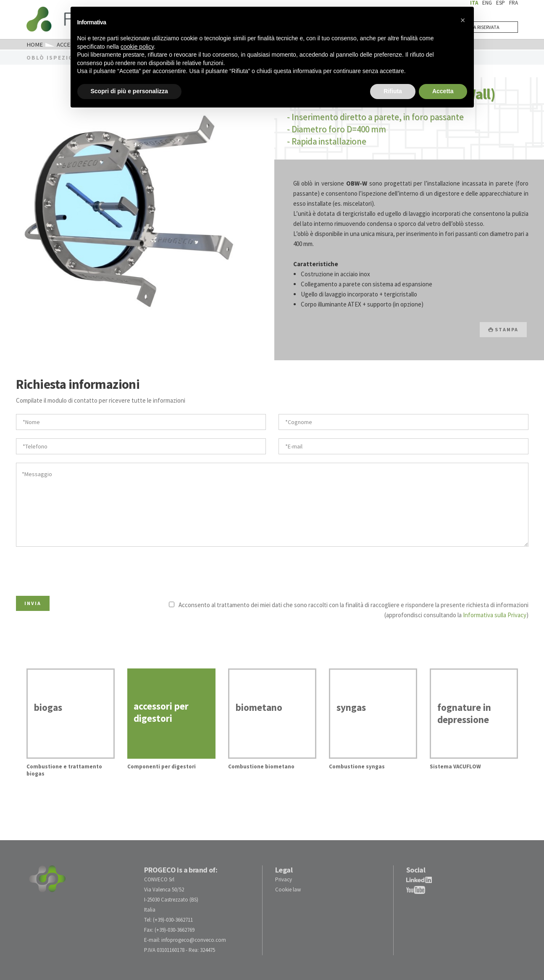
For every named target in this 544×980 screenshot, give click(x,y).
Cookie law (288, 889)
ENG (487, 3)
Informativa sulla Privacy (495, 614)
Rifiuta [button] (393, 91)
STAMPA (503, 329)
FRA (514, 3)
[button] (463, 20)
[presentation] (80, 569)
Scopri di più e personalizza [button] (129, 91)
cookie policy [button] (137, 47)
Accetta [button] (443, 91)
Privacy (284, 879)
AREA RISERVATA (482, 27)
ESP (501, 3)
